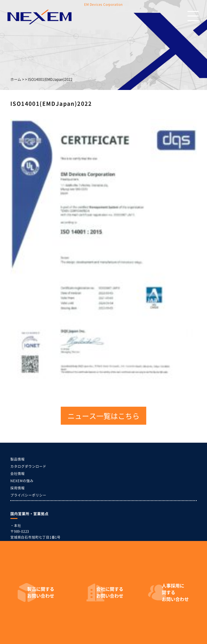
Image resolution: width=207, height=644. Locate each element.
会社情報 (18, 473)
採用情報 (18, 488)
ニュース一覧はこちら (103, 416)
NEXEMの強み (22, 481)
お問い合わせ (41, 592)
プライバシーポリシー (28, 495)
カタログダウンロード (28, 466)
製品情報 (18, 459)
